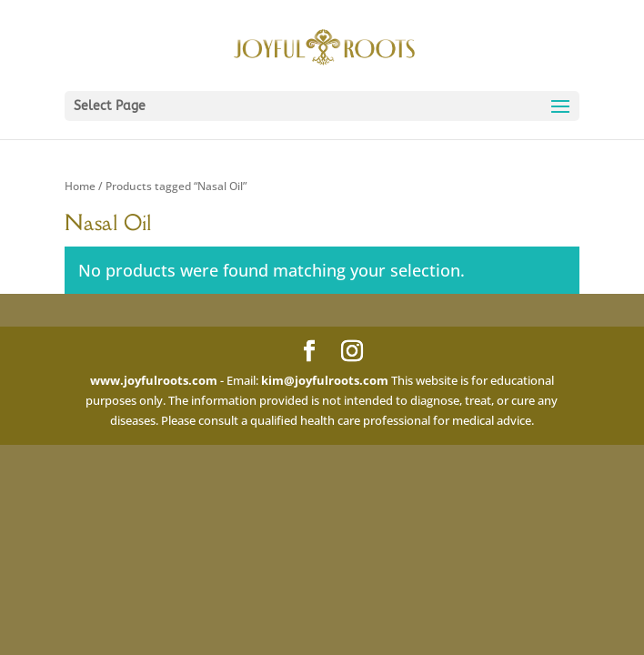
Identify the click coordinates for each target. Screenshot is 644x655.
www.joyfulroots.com (154, 380)
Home (80, 186)
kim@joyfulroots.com (325, 380)
